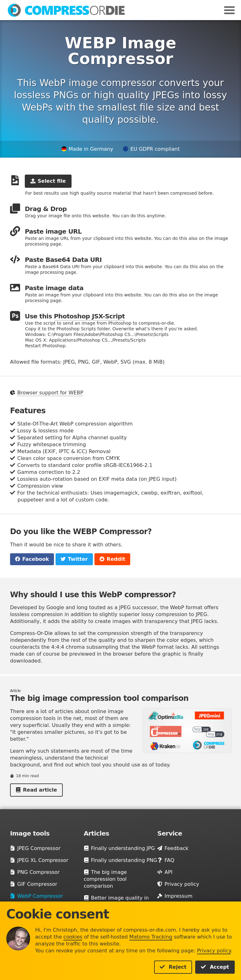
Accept (215, 967)
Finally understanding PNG (120, 860)
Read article (36, 790)
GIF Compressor (34, 884)
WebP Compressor (36, 896)
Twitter (74, 559)
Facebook (32, 559)
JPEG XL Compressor (39, 860)
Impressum (175, 896)
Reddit (112, 559)
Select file (48, 181)
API (165, 872)
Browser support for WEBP (50, 393)
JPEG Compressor (35, 848)
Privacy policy (214, 951)
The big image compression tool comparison (105, 879)
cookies (73, 937)
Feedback (173, 848)
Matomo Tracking (151, 937)
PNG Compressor (35, 872)
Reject (173, 967)
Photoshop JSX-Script (89, 316)
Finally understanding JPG (119, 848)
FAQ (166, 860)
